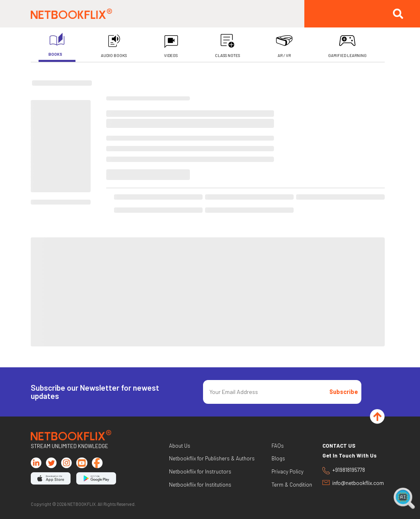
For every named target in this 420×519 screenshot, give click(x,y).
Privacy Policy (288, 472)
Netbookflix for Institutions (200, 485)
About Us (180, 446)
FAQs (278, 446)
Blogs (278, 459)
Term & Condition (292, 485)
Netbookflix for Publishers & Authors (212, 459)
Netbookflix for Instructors (200, 472)
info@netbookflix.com (353, 483)
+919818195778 (344, 471)
